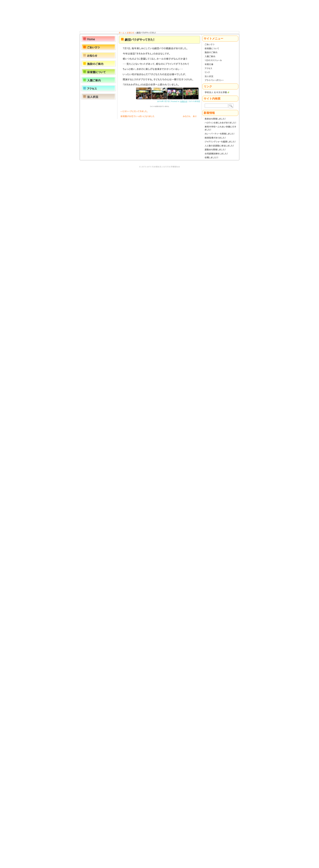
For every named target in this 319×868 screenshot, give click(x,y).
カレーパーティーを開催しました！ (220, 134)
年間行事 (209, 64)
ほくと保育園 (159, 16)
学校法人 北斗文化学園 (217, 92)
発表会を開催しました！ (215, 119)
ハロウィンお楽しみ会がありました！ (220, 123)
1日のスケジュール (213, 60)
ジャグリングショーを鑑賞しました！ (220, 142)
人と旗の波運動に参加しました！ (219, 146)
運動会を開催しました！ (215, 150)
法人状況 (209, 76)
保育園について (212, 49)
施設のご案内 (211, 52)
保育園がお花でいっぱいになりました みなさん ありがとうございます (158, 117)
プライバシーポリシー (214, 80)
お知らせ (184, 101)
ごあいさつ (209, 44)
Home (91, 39)
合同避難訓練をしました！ (216, 154)
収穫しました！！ (211, 158)
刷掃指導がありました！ (215, 138)
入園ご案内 (210, 56)
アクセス (208, 68)
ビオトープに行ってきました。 (134, 111)
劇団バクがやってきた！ (140, 40)
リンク (207, 72)
